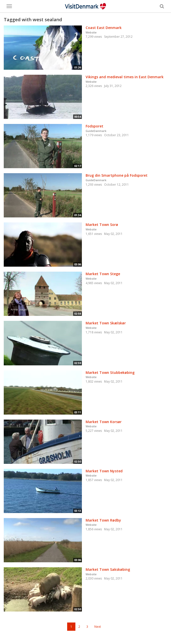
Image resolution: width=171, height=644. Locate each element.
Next (98, 627)
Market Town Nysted (104, 471)
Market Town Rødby (103, 520)
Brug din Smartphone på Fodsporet (117, 175)
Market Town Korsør (104, 422)
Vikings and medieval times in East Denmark (125, 77)
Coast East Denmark (104, 28)
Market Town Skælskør (106, 323)
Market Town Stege (103, 274)
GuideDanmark (96, 131)
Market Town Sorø (102, 225)
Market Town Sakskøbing (108, 569)
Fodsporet (94, 126)
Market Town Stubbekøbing (110, 372)
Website (91, 32)
